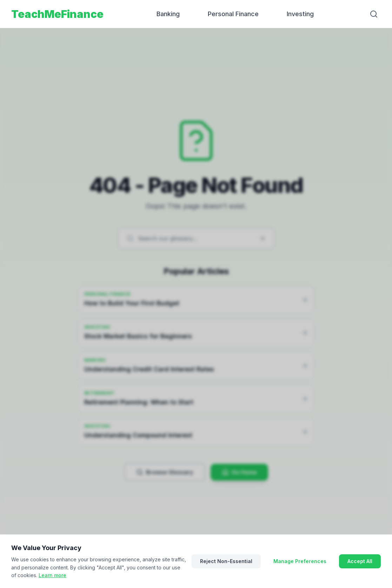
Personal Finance (233, 14)
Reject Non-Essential (226, 561)
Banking (168, 14)
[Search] (374, 14)
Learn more (52, 575)
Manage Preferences (300, 561)
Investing (300, 14)
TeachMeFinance (57, 14)
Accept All (360, 561)
